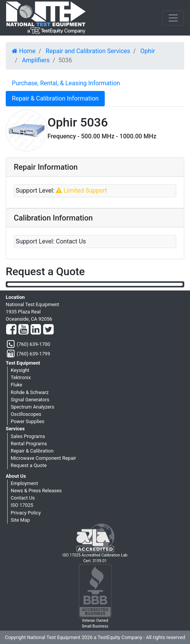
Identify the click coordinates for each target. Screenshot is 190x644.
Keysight (20, 370)
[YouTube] (24, 330)
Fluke (16, 385)
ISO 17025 (22, 505)
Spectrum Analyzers (32, 407)
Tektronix (21, 377)
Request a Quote (29, 465)
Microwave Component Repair (43, 458)
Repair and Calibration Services (88, 51)
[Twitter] (48, 330)
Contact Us (23, 498)
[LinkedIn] (36, 330)
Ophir (148, 51)
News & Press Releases (36, 491)
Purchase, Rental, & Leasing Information (66, 83)
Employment (24, 483)
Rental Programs (29, 444)
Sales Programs (28, 436)
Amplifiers (36, 60)
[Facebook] (11, 330)
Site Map (20, 520)
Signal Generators (30, 400)
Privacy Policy (26, 513)
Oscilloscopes (26, 414)
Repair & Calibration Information (55, 98)
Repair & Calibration (32, 451)
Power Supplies (28, 421)
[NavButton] (173, 18)
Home (24, 51)
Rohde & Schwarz (30, 392)
